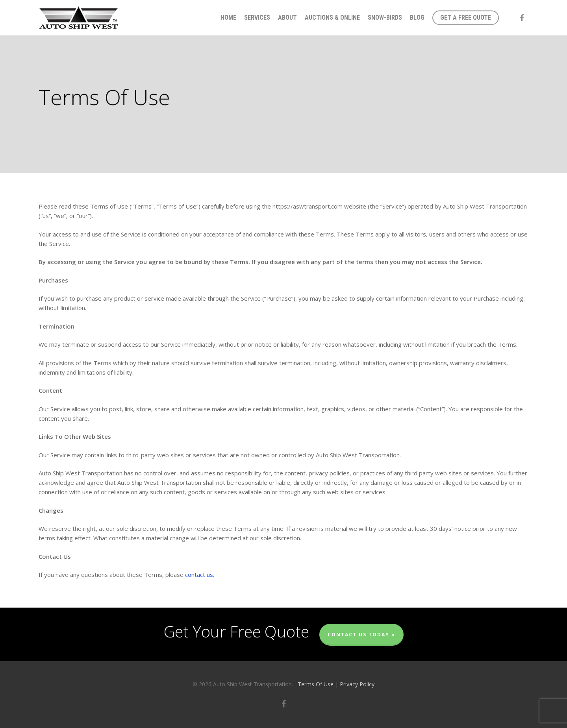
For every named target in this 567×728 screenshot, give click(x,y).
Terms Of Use (316, 684)
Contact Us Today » (361, 635)
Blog (417, 18)
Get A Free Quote (466, 18)
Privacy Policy (357, 684)
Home (228, 18)
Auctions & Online (332, 18)
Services (257, 18)
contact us (199, 575)
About (287, 18)
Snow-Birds (385, 18)
